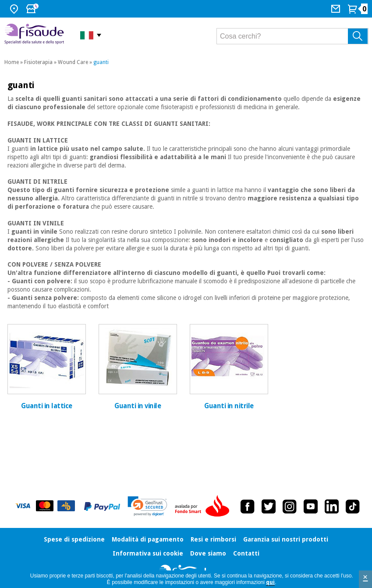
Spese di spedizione (74, 539)
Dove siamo (208, 553)
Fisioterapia (38, 62)
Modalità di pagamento (148, 539)
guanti (101, 62)
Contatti (246, 553)
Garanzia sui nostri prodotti (286, 539)
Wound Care (73, 62)
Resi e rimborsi (213, 539)
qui (270, 582)
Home (12, 62)
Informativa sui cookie (148, 553)
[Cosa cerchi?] (292, 36)
